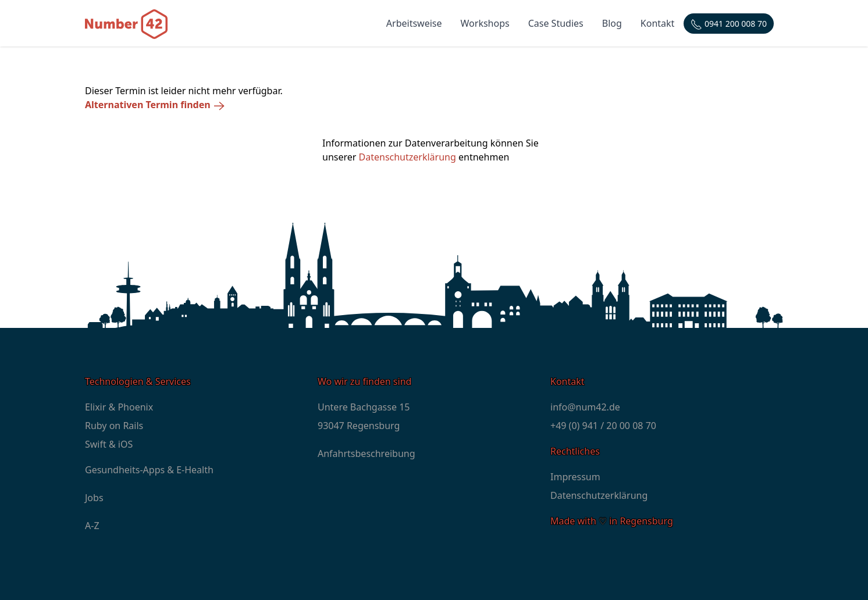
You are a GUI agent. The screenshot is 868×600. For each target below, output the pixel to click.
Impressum (575, 477)
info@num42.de (585, 407)
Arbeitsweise (414, 23)
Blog (612, 23)
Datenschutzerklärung (408, 157)
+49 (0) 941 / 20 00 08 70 (603, 426)
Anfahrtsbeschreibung (367, 453)
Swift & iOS (109, 444)
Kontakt (658, 23)
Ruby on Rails (114, 426)
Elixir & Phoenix (119, 407)
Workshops (485, 23)
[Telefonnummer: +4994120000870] (729, 24)
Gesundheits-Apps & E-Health (149, 470)
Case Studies (556, 23)
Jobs (94, 498)
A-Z (92, 526)
